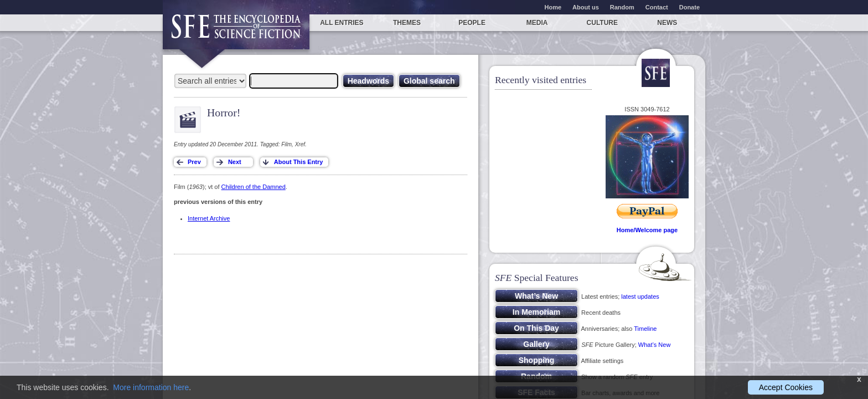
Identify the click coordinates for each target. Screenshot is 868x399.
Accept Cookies (786, 387)
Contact (657, 7)
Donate (689, 7)
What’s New (654, 345)
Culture (602, 23)
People (472, 23)
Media (537, 23)
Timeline (645, 329)
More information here (151, 387)
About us (586, 7)
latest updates (640, 296)
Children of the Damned (254, 187)
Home (553, 7)
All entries (342, 23)
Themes (407, 23)
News (667, 23)
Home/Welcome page (647, 230)
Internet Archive (209, 218)
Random (622, 7)
